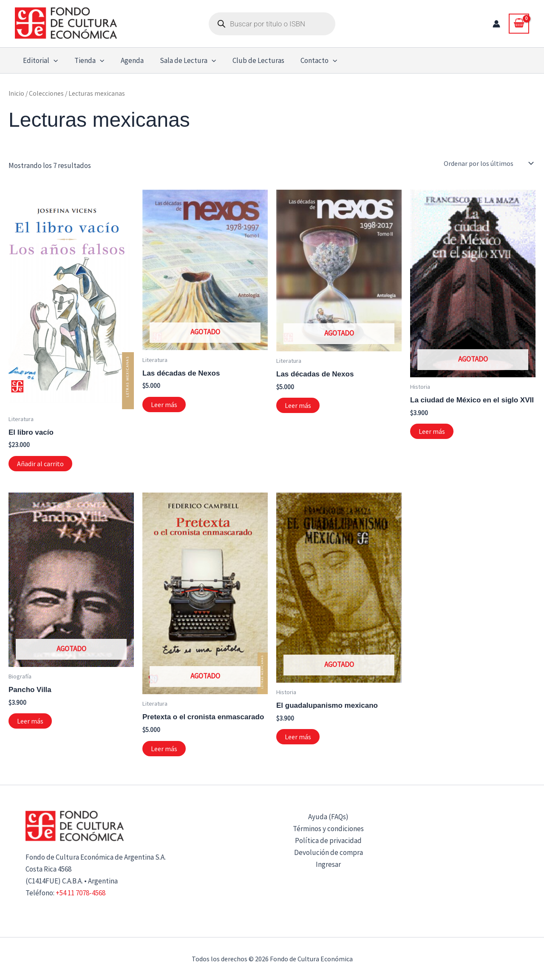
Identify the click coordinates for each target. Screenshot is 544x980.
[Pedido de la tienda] (488, 163)
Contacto (309, 60)
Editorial (40, 60)
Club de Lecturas (250, 60)
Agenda (127, 60)
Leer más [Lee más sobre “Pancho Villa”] (30, 721)
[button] (53, 60)
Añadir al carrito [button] (40, 464)
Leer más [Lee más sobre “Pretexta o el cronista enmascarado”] (164, 749)
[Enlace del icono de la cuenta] (496, 24)
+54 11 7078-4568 (81, 893)
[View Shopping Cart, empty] (519, 23)
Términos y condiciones (328, 829)
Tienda (86, 60)
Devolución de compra (329, 852)
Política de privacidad (328, 840)
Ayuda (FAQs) (328, 817)
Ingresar (328, 864)
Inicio (16, 93)
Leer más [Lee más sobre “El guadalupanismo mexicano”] (298, 737)
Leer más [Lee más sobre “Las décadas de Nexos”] (164, 405)
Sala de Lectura (181, 60)
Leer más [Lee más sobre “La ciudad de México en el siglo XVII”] (432, 431)
